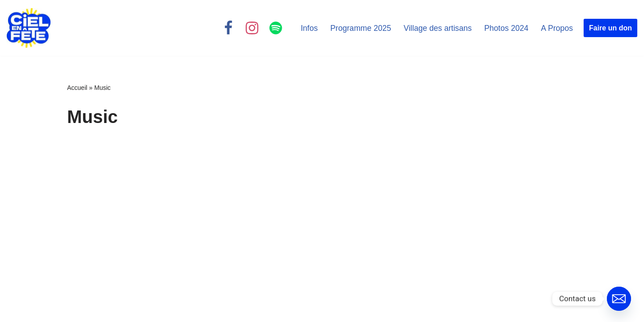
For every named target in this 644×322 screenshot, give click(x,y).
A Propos (557, 28)
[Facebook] (228, 28)
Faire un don (610, 28)
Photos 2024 (506, 28)
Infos (309, 28)
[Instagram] (252, 28)
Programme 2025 (361, 28)
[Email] (619, 299)
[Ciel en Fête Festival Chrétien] (29, 28)
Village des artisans (438, 28)
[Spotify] (276, 28)
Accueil (77, 88)
